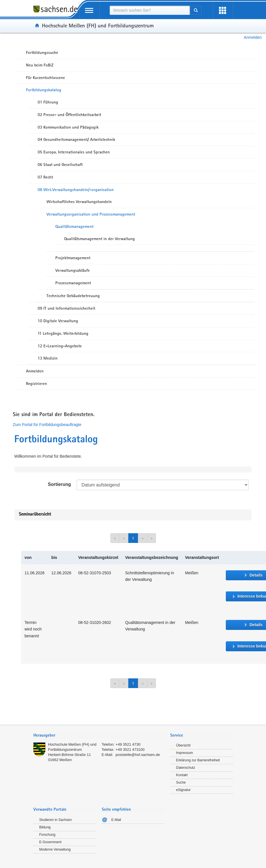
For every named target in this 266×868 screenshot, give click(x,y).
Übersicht (183, 745)
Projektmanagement (73, 258)
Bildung (45, 827)
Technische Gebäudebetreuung (73, 296)
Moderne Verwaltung (55, 849)
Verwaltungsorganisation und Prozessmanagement (91, 214)
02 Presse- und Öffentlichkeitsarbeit (69, 115)
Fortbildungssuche (42, 52)
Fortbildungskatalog (44, 90)
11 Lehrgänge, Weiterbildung (63, 333)
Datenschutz (186, 768)
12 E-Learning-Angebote (60, 346)
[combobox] (150, 10)
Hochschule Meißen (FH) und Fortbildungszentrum (98, 25)
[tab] (99, 736)
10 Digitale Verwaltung (58, 321)
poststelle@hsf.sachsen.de (138, 755)
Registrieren (36, 384)
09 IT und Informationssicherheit (66, 308)
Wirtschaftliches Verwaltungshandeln (79, 202)
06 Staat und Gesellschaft (60, 165)
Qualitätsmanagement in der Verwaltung (100, 239)
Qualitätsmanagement (74, 226)
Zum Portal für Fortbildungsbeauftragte (47, 425)
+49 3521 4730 (128, 744)
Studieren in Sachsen (56, 820)
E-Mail (116, 820)
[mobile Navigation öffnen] (89, 10)
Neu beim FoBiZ (40, 65)
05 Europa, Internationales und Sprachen (74, 152)
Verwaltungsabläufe (73, 270)
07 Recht (45, 177)
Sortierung (59, 484)
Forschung (47, 835)
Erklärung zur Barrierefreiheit (198, 760)
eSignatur (183, 790)
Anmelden (253, 37)
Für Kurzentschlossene (45, 78)
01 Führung (48, 102)
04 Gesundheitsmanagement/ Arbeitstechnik (76, 139)
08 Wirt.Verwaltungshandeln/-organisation (76, 190)
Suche (181, 782)
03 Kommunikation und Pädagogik (68, 127)
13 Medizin (48, 358)
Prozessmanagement (73, 283)
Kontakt (182, 775)
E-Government (50, 842)
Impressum (185, 753)
